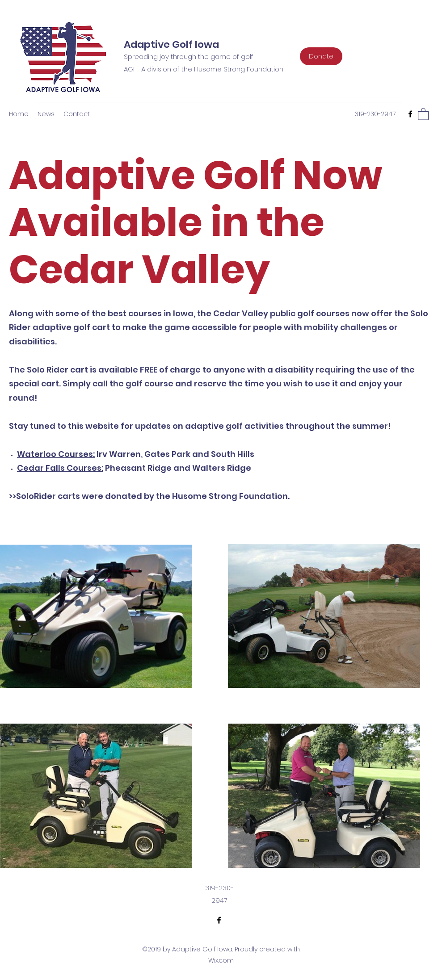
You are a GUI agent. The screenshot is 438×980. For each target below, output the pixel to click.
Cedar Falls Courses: (60, 468)
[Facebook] (410, 114)
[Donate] (321, 56)
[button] (423, 114)
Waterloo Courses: (56, 454)
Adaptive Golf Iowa (171, 44)
